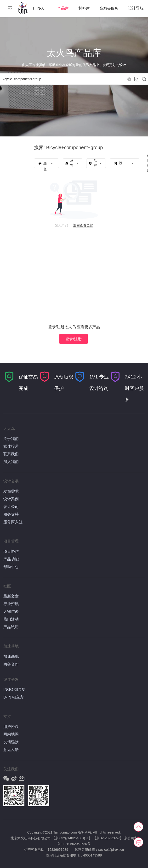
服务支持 (11, 514)
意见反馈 (11, 750)
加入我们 (11, 462)
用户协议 (11, 727)
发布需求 (11, 491)
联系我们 (11, 454)
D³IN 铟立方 (14, 697)
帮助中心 (11, 567)
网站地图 (11, 734)
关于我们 (11, 439)
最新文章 (11, 596)
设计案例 (11, 499)
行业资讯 (11, 604)
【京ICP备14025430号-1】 (72, 838)
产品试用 (11, 627)
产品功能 (11, 559)
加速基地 (11, 657)
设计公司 (11, 507)
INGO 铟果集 (14, 690)
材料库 (84, 8)
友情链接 (11, 742)
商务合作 (11, 664)
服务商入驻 (13, 522)
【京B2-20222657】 (108, 838)
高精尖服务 (109, 8)
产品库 (63, 8)
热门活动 (11, 619)
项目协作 (11, 551)
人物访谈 (11, 612)
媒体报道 (11, 446)
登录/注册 (74, 339)
